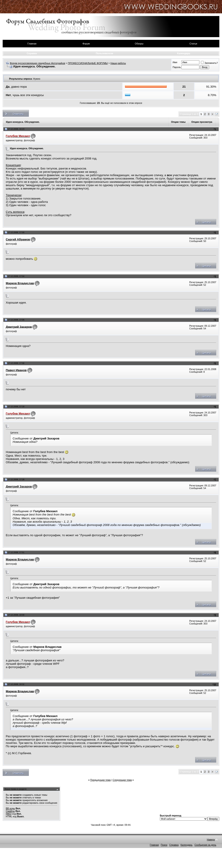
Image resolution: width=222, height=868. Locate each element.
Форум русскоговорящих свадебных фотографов (37, 63)
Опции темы (178, 122)
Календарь (184, 53)
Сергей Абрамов (18, 239)
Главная (32, 44)
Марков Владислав (20, 283)
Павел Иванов (16, 370)
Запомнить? (209, 63)
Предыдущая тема (100, 780)
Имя (175, 62)
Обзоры (139, 44)
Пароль (177, 67)
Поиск (164, 845)
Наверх (211, 840)
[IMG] (9, 814)
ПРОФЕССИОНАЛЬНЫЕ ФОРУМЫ (88, 63)
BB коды (10, 808)
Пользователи (104, 53)
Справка (32, 53)
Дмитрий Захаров (19, 327)
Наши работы (118, 63)
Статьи (193, 44)
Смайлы (10, 811)
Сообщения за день (205, 845)
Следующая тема (122, 780)
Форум (86, 44)
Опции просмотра (202, 122)
